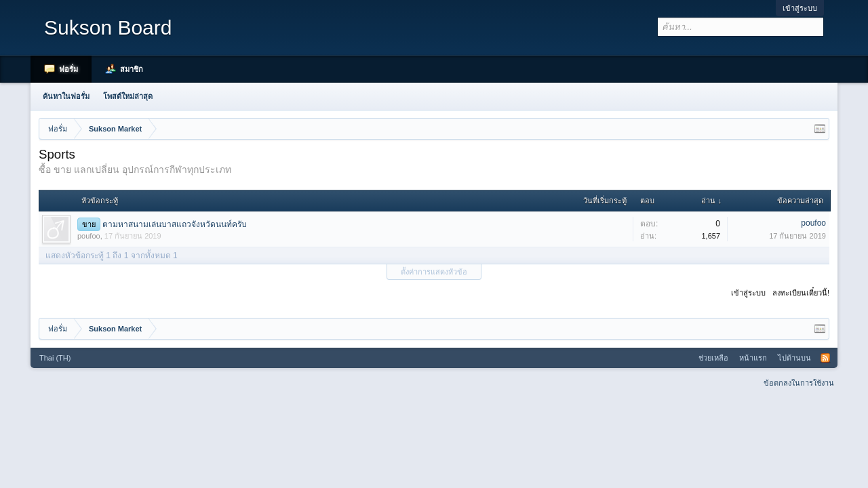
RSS (825, 358)
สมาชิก (132, 69)
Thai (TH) (55, 358)
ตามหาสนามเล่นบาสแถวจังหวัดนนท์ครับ (175, 224)
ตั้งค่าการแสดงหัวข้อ (434, 272)
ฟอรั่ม (68, 69)
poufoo (89, 236)
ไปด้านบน (794, 358)
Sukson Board (108, 27)
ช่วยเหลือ (713, 358)
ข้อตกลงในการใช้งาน (799, 383)
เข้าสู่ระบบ (800, 8)
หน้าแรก (753, 358)
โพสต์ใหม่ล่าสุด (128, 96)
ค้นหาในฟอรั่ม (66, 96)
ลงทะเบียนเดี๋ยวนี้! (801, 293)
